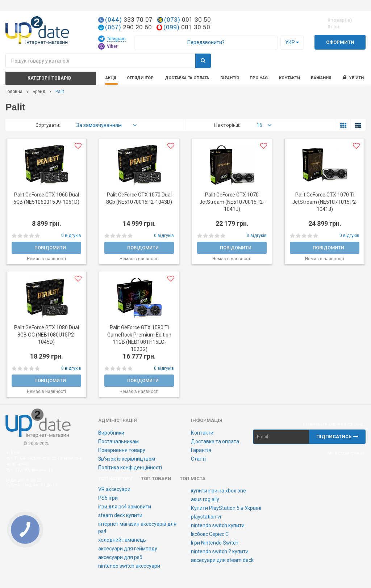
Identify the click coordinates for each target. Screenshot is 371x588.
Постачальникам (118, 441)
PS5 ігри (108, 498)
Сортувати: (48, 125)
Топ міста (193, 479)
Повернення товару (122, 450)
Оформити (340, 42)
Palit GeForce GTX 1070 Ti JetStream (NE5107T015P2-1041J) (325, 202)
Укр (292, 42)
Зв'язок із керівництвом (127, 459)
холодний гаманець (122, 540)
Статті (198, 459)
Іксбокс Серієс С (210, 534)
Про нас (259, 78)
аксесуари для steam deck (222, 560)
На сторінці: (227, 125)
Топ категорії (115, 479)
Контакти (289, 78)
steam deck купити (120, 515)
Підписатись (337, 437)
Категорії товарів (49, 78)
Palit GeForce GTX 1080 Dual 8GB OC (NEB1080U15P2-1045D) (47, 335)
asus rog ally (205, 499)
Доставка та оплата (187, 78)
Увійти (353, 78)
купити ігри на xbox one (218, 491)
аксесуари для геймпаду (128, 549)
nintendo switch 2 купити (220, 551)
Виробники (111, 433)
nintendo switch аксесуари (129, 566)
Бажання (321, 78)
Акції (111, 78)
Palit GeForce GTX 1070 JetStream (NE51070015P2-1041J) (232, 202)
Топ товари (156, 479)
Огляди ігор (140, 78)
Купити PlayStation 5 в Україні (226, 508)
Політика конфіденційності (130, 468)
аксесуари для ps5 (120, 557)
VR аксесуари (114, 489)
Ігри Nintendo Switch (215, 543)
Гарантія (230, 78)
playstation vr (206, 517)
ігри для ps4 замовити (125, 507)
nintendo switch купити (218, 525)
